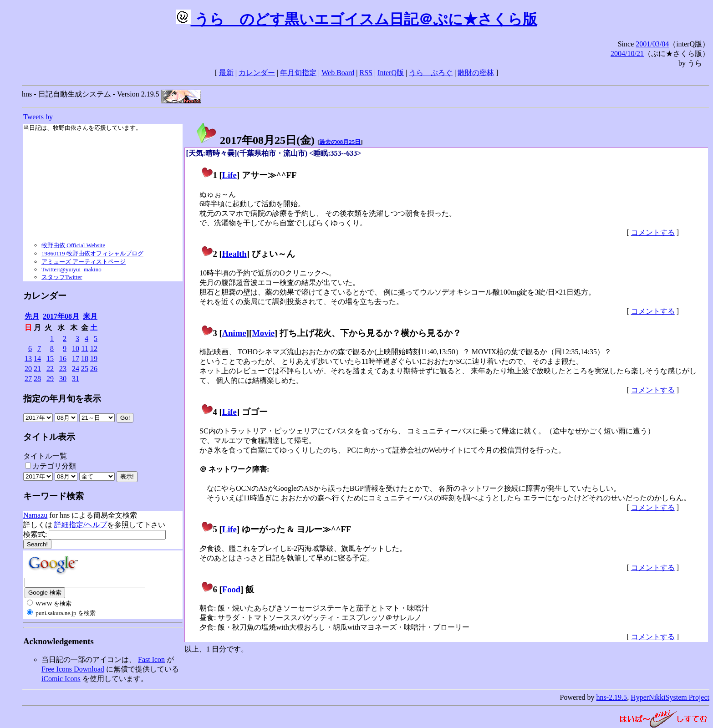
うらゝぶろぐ (431, 73)
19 (94, 359)
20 (28, 369)
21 (37, 369)
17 (76, 359)
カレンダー (257, 73)
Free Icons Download (73, 669)
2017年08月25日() (255, 140)
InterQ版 (391, 73)
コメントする (653, 232)
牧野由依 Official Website (73, 245)
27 (28, 379)
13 (28, 359)
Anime (234, 333)
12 (94, 349)
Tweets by (38, 117)
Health (234, 254)
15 (50, 359)
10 (76, 349)
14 (37, 359)
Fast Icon (151, 659)
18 (85, 359)
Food (232, 589)
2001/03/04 (652, 44)
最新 (226, 73)
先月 (32, 316)
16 (63, 359)
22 (50, 369)
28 (37, 379)
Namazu (35, 515)
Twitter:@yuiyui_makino (71, 269)
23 (63, 369)
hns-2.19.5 (612, 697)
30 (63, 379)
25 (85, 369)
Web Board (338, 73)
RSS (366, 73)
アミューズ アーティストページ (84, 262)
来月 (90, 316)
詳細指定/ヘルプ (81, 525)
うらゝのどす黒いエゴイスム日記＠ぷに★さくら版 (357, 19)
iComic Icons (61, 679)
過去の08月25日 (340, 142)
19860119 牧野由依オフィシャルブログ (92, 253)
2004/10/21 (627, 53)
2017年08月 (61, 316)
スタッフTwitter (62, 277)
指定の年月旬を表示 (62, 399)
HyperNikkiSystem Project (670, 697)
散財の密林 (476, 73)
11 (85, 349)
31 (76, 379)
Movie (263, 333)
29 (50, 379)
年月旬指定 (298, 73)
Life (229, 175)
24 (76, 369)
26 (94, 369)
